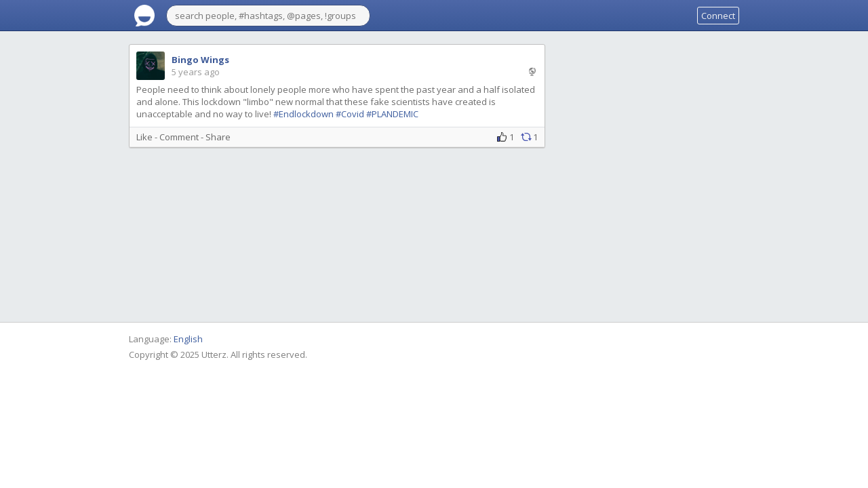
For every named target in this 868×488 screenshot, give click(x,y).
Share (218, 137)
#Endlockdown (303, 114)
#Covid (350, 114)
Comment (179, 137)
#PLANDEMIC (392, 114)
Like (144, 137)
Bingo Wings (200, 60)
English (188, 339)
